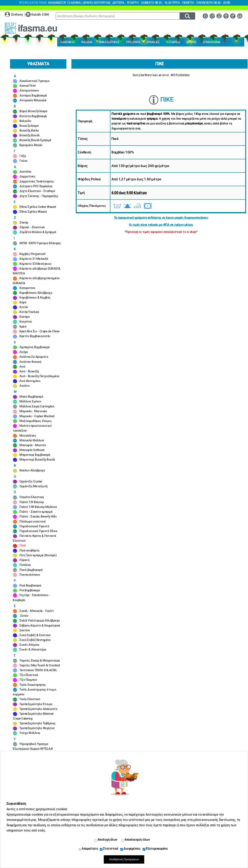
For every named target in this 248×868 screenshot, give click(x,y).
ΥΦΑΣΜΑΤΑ (68, 42)
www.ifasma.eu (31, 28)
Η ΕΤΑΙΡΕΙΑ (173, 42)
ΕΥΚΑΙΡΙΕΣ (153, 42)
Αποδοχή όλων (106, 840)
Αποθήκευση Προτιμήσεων (124, 859)
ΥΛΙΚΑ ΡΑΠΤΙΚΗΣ (109, 42)
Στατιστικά (109, 849)
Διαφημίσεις (130, 849)
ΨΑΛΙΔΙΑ (87, 42)
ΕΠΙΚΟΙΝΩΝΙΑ (212, 42)
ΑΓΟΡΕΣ (192, 42)
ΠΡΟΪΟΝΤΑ (133, 42)
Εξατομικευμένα (155, 849)
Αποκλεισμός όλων (136, 840)
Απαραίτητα (88, 849)
